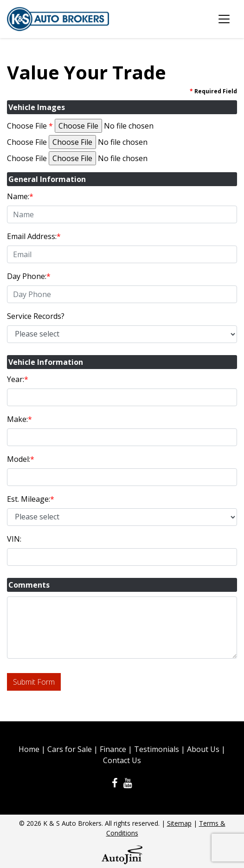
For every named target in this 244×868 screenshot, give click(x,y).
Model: (21, 459)
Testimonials (157, 749)
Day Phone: (29, 276)
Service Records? (36, 316)
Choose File (30, 126)
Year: (18, 379)
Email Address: (34, 236)
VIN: (14, 539)
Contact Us (122, 760)
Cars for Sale (70, 749)
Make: (19, 419)
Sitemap (179, 823)
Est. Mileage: (31, 499)
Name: (20, 196)
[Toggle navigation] (224, 19)
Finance (113, 749)
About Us (203, 749)
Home (29, 749)
